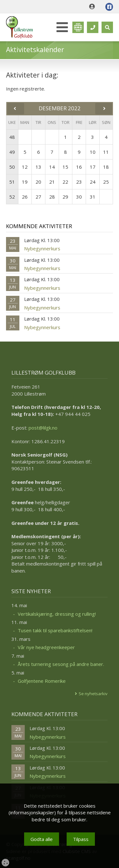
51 (12, 182)
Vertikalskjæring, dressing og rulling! (57, 614)
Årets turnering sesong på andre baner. (61, 664)
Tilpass (81, 839)
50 (12, 167)
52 (12, 197)
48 (12, 137)
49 (12, 152)
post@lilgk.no (43, 428)
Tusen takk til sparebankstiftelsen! (55, 630)
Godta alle (42, 839)
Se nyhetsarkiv (93, 694)
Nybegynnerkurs (42, 248)
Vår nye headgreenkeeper (46, 647)
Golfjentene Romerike (42, 681)
